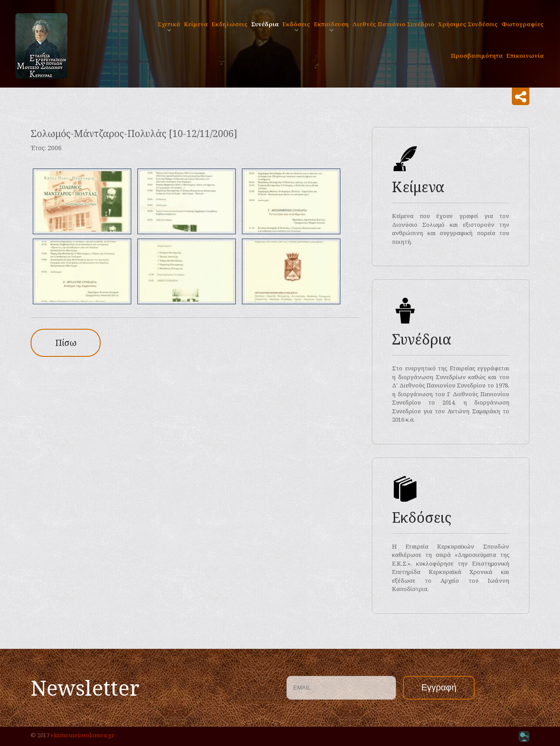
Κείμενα (196, 24)
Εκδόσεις (296, 24)
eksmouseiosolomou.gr (82, 735)
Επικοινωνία (525, 56)
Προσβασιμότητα (477, 56)
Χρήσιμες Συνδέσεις (468, 24)
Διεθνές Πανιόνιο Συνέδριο (393, 24)
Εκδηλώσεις (229, 24)
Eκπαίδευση (331, 24)
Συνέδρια (265, 24)
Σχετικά (169, 24)
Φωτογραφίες (523, 24)
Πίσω (66, 343)
